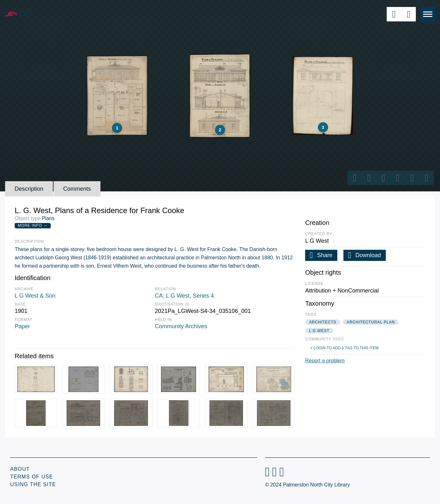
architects (323, 322)
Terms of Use (32, 477)
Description (29, 189)
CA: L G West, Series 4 (184, 296)
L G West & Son (35, 296)
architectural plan (371, 322)
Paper (22, 326)
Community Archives (181, 326)
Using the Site (33, 484)
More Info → (33, 226)
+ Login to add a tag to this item (344, 348)
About (20, 469)
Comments (77, 189)
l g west (319, 331)
